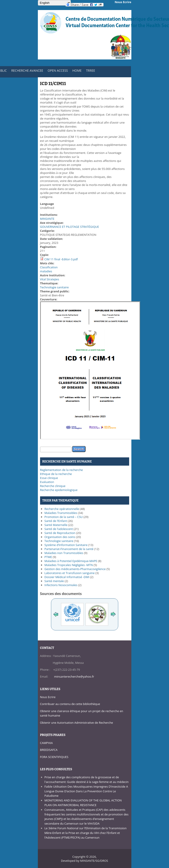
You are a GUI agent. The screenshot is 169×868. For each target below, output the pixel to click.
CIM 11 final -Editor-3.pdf (61, 259)
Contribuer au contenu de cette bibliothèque (70, 704)
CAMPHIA (46, 743)
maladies (46, 271)
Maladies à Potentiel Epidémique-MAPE (71, 561)
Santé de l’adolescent (59, 529)
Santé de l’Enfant (56, 521)
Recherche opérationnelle (62, 509)
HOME (77, 70)
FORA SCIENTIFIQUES (54, 757)
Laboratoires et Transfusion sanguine (70, 573)
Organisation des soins (60, 537)
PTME (48, 557)
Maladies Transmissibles (61, 513)
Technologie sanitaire (54, 287)
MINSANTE (47, 219)
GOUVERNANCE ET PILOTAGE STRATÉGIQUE (70, 227)
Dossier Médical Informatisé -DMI (67, 577)
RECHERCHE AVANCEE (27, 70)
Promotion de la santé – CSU (64, 517)
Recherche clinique (53, 486)
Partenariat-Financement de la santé (69, 549)
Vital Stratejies (50, 279)
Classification (49, 267)
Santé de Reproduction (60, 533)
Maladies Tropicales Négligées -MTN (69, 565)
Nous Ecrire (48, 697)
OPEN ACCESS (58, 70)
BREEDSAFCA (49, 750)
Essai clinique (49, 478)
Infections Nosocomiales (61, 585)
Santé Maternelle (56, 525)
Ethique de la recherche (56, 474)
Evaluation (47, 482)
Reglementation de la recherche (62, 470)
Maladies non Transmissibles (64, 553)
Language (47, 204)
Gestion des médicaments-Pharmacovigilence (75, 569)
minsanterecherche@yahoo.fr (74, 676)
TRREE (91, 70)
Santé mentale (54, 581)
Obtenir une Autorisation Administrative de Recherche (77, 723)
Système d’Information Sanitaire (66, 545)
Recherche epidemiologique (59, 490)
